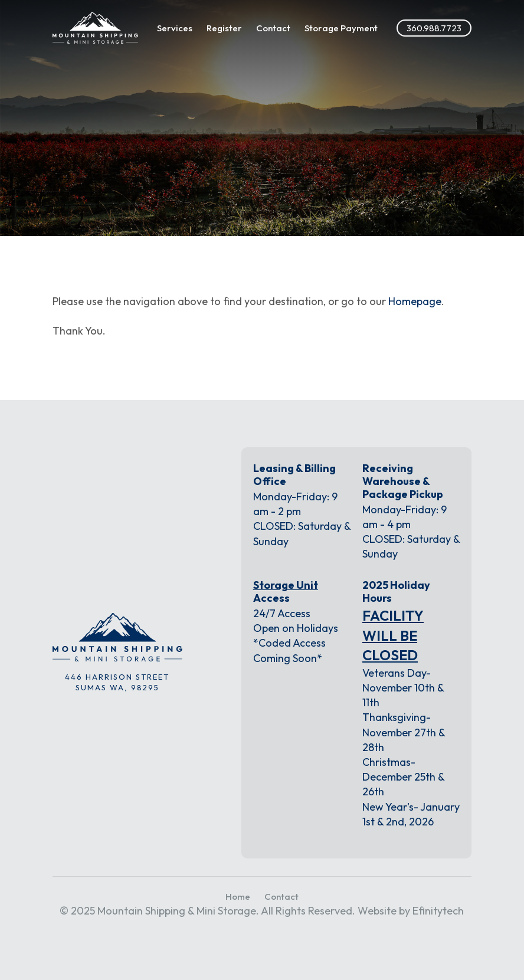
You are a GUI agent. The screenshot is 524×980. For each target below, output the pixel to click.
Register (224, 28)
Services (175, 28)
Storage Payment (341, 28)
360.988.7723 (434, 28)
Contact (273, 28)
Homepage (415, 301)
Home (238, 897)
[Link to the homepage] (95, 28)
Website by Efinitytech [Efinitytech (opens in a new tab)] (411, 911)
